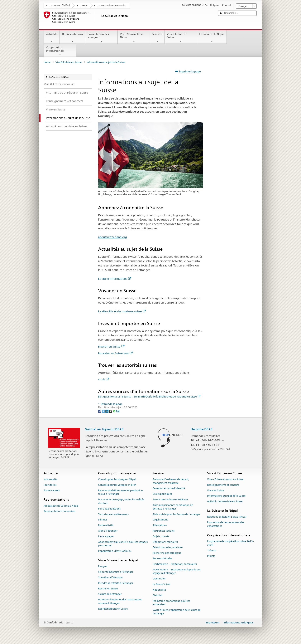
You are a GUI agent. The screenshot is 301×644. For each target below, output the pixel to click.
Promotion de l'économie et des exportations (226, 524)
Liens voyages (106, 536)
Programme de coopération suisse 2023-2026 (230, 543)
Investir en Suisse (111, 346)
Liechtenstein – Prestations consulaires (175, 564)
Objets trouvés (161, 536)
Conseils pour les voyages (101, 38)
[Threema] (111, 411)
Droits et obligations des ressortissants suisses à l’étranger (120, 601)
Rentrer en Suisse (108, 589)
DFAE (84, 5)
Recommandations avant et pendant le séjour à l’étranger (120, 492)
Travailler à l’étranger (110, 577)
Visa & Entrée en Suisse (181, 38)
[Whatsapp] (115, 411)
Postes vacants (52, 490)
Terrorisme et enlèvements (113, 514)
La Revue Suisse (161, 584)
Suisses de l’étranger (110, 594)
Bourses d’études (162, 558)
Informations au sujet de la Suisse (226, 496)
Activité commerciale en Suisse (225, 501)
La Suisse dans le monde (112, 5)
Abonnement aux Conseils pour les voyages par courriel (123, 544)
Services (157, 38)
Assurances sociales (164, 531)
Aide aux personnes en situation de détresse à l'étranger (173, 507)
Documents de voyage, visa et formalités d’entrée (121, 501)
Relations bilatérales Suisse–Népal (227, 517)
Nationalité (159, 590)
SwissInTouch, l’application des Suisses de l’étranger (177, 612)
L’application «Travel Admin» (115, 551)
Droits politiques (162, 494)
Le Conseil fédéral (60, 5)
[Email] (118, 411)
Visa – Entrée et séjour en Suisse (225, 479)
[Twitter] (104, 411)
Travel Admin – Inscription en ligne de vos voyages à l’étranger (177, 571)
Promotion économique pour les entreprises (171, 603)
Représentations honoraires (59, 511)
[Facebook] (100, 411)
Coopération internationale (60, 51)
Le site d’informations (115, 279)
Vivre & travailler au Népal (134, 38)
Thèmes (212, 551)
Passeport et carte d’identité (169, 488)
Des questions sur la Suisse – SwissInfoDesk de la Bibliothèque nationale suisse (149, 397)
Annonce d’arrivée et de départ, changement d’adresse (171, 481)
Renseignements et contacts (223, 485)
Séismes (103, 520)
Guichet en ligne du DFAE (104, 429)
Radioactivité (106, 525)
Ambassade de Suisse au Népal (61, 506)
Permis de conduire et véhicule (170, 499)
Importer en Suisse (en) (115, 353)
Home (47, 62)
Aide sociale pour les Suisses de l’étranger (176, 514)
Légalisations (160, 520)
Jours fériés (50, 485)
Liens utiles (159, 579)
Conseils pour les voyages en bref (117, 485)
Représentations (72, 38)
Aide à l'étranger (108, 531)
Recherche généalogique (167, 553)
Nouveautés (50, 479)
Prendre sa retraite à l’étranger (116, 583)
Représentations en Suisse (113, 609)
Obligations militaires (165, 542)
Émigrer (103, 566)
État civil (158, 595)
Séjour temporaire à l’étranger (116, 572)
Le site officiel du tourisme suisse (122, 311)
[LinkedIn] (107, 411)
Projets (211, 556)
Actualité (52, 38)
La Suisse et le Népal (212, 38)
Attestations (160, 525)
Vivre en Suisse (216, 490)
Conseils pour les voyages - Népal (117, 479)
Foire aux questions (109, 509)
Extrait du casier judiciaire (168, 547)
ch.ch (104, 379)
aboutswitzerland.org (112, 237)
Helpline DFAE (202, 429)
